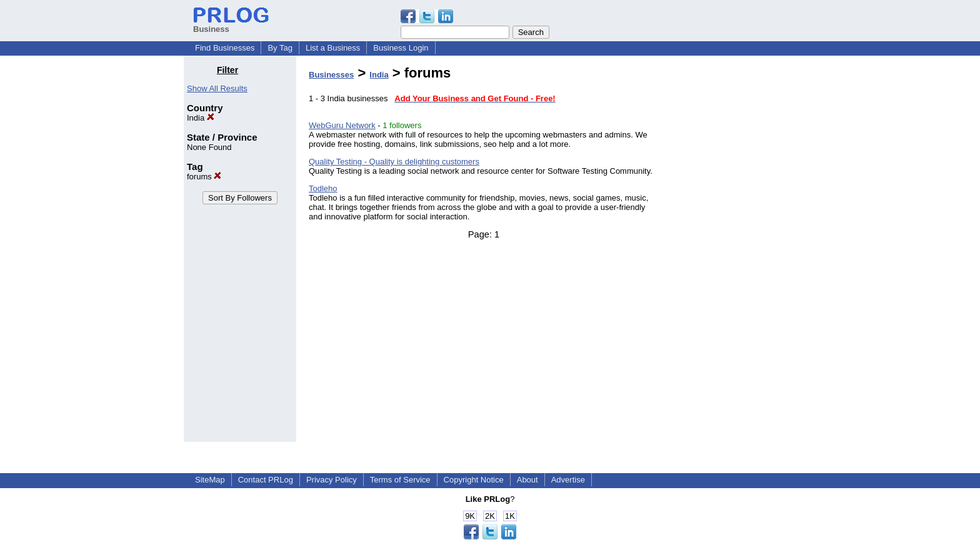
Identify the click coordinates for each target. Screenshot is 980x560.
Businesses (331, 75)
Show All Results (217, 88)
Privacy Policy (332, 480)
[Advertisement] (732, 252)
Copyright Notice (474, 480)
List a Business (333, 48)
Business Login (401, 48)
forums (204, 177)
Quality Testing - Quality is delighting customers (394, 162)
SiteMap (210, 480)
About (527, 480)
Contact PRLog (266, 480)
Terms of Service (400, 480)
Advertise (568, 480)
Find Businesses (225, 48)
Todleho (323, 188)
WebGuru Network (342, 125)
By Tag (280, 48)
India (201, 118)
